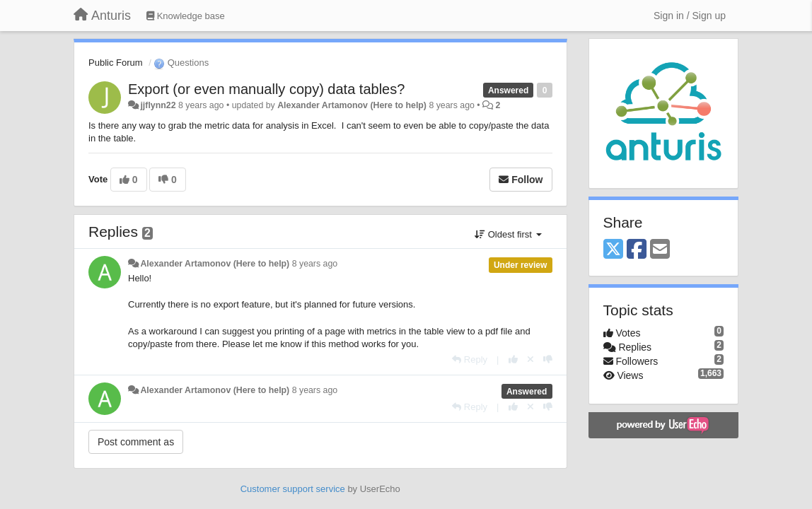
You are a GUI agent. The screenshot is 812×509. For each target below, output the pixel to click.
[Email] (660, 250)
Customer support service (293, 489)
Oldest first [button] (508, 234)
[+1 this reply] (513, 359)
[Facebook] (637, 250)
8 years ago (315, 264)
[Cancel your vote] (530, 359)
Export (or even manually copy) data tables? (266, 89)
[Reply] (470, 359)
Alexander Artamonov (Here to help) (352, 105)
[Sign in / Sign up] (690, 16)
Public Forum (116, 63)
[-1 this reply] (548, 359)
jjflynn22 (158, 105)
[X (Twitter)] (613, 250)
